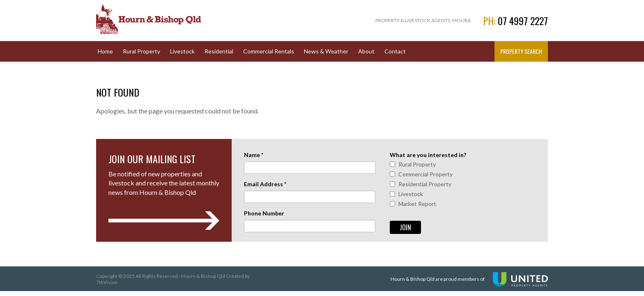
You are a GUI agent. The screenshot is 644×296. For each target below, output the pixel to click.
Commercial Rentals (269, 51)
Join (405, 227)
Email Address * (265, 184)
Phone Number (264, 213)
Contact (395, 51)
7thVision (107, 282)
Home (105, 51)
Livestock (182, 51)
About (366, 51)
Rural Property (141, 51)
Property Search (521, 51)
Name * (254, 155)
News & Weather (326, 51)
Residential (219, 51)
